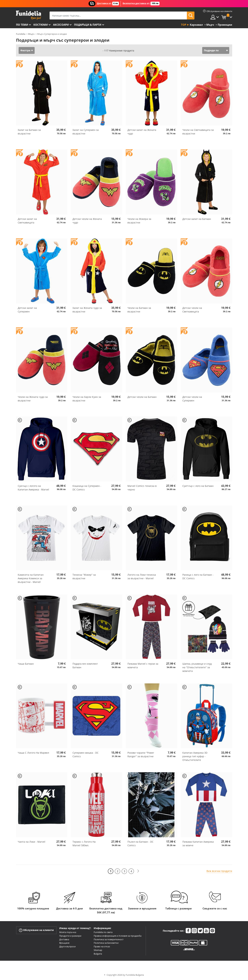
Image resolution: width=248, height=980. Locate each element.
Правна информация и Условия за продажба (118, 936)
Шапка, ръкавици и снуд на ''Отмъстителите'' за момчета (197, 667)
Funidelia (21, 34)
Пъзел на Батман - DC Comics (140, 843)
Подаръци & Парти (88, 25)
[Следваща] (138, 871)
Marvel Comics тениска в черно (142, 488)
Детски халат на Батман (197, 219)
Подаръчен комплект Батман (85, 665)
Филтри (25, 50)
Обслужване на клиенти (36, 930)
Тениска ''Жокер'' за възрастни (84, 577)
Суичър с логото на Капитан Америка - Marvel (33, 488)
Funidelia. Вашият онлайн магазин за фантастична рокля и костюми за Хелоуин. (29, 15)
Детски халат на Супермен (27, 310)
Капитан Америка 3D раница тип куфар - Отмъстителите (195, 756)
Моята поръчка (68, 932)
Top (184, 25)
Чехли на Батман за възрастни (139, 310)
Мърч (31, 34)
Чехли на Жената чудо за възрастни (33, 399)
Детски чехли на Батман (142, 397)
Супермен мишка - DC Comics (86, 754)
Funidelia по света (103, 932)
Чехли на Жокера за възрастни (139, 221)
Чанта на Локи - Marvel (32, 842)
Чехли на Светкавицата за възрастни (198, 132)
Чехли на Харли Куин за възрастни (87, 399)
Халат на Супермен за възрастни (86, 132)
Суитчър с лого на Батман (198, 486)
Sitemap (98, 950)
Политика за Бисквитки (106, 943)
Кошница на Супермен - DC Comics (87, 488)
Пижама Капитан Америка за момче (198, 843)
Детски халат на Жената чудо (142, 132)
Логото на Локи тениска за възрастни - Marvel (142, 577)
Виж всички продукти (219, 871)
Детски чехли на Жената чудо (87, 221)
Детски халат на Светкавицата (27, 221)
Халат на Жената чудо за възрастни (87, 310)
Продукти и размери (70, 936)
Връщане (64, 943)
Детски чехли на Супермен (192, 399)
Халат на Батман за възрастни (29, 132)
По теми (22, 25)
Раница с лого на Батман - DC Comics (198, 577)
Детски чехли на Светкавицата (192, 310)
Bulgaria (98, 954)
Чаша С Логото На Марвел (33, 753)
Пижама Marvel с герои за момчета (143, 665)
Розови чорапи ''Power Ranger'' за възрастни (141, 754)
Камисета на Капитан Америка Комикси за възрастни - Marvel (31, 578)
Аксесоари (61, 25)
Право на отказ (102, 946)
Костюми (41, 25)
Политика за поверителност (109, 939)
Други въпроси (67, 946)
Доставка (64, 939)
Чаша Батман (26, 664)
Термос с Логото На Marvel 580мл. (84, 843)
